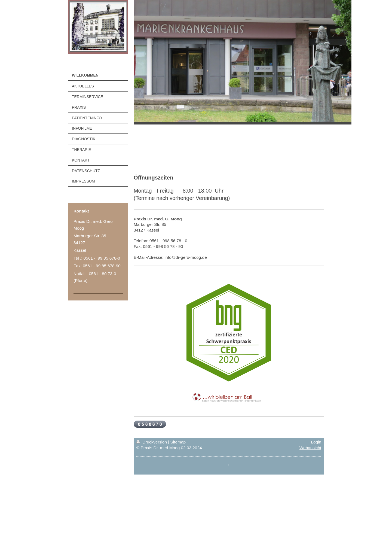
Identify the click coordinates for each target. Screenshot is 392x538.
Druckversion (152, 442)
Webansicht (310, 448)
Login (316, 442)
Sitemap (178, 442)
